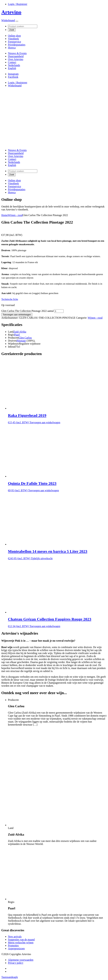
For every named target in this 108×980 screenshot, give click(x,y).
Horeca (12, 48)
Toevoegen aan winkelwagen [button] (45, 422)
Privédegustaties (17, 45)
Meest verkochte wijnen (21, 943)
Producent (13, 338)
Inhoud (12, 347)
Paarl (17, 335)
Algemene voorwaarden (21, 960)
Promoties (13, 946)
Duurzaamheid (16, 56)
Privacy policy (16, 963)
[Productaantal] (59, 311)
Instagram (13, 74)
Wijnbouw (13, 344)
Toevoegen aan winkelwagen (17, 315)
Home (5, 215)
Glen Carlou (25, 338)
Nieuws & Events (17, 53)
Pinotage (21, 341)
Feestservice (14, 42)
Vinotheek (13, 39)
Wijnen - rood (15, 215)
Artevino (11, 12)
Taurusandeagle (10, 977)
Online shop (14, 36)
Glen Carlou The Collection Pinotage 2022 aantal (27, 311)
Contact (12, 62)
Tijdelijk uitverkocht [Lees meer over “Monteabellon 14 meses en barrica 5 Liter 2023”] (42, 558)
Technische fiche (10, 299)
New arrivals (15, 937)
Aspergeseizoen (16, 949)
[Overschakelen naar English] (12, 68)
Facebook (13, 77)
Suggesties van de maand (21, 940)
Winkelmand (8, 20)
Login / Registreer (18, 4)
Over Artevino (16, 59)
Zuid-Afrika (20, 332)
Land (11, 332)
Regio (11, 335)
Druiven (12, 341)
